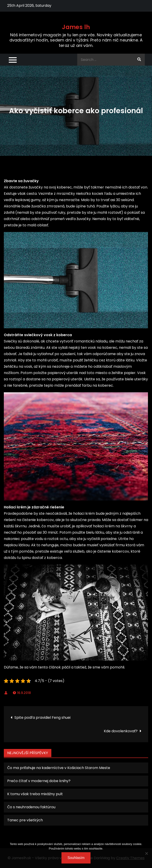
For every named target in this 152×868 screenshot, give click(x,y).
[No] (146, 853)
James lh (76, 27)
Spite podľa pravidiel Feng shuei (42, 718)
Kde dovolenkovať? (121, 731)
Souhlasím (76, 858)
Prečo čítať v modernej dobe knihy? (39, 781)
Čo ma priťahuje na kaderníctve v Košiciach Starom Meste (59, 768)
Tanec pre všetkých (25, 820)
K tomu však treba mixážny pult (35, 794)
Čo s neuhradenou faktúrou (31, 807)
